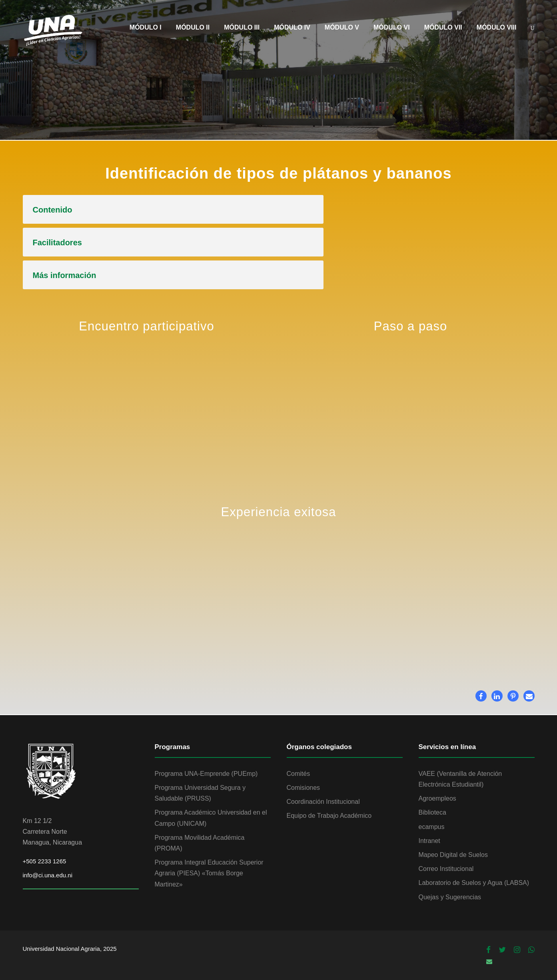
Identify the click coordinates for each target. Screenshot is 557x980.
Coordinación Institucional (323, 802)
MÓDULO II (193, 27)
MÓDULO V (342, 27)
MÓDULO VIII (497, 27)
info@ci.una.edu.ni (48, 875)
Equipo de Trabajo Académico (329, 816)
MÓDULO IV (292, 27)
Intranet (429, 841)
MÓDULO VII (443, 27)
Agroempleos (437, 798)
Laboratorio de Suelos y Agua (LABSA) (474, 883)
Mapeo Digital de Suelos (453, 855)
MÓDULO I (146, 27)
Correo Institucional (446, 869)
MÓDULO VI (392, 27)
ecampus (432, 827)
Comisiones (303, 788)
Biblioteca (432, 812)
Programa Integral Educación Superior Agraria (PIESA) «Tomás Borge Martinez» (209, 873)
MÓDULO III (242, 27)
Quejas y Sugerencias (450, 897)
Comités (298, 774)
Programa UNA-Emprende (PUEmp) (206, 774)
